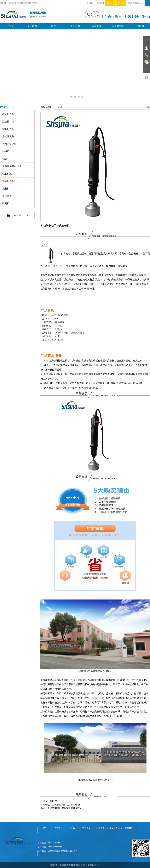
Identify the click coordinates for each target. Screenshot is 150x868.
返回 (148, 107)
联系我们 (100, 3)
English (110, 3)
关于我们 (90, 3)
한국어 (121, 3)
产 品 (54, 26)
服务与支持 (118, 26)
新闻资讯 (96, 26)
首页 (11, 26)
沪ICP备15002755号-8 (91, 865)
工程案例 (75, 26)
